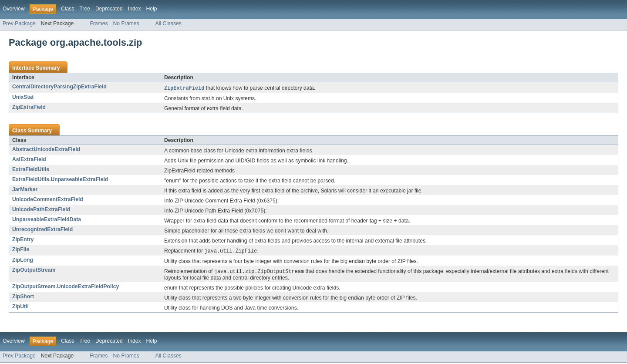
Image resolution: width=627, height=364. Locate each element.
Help (152, 9)
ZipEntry (23, 240)
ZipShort (23, 298)
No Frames (126, 24)
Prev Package (19, 24)
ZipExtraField (29, 108)
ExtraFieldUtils (31, 170)
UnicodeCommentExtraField (48, 200)
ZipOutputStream (34, 271)
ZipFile (21, 250)
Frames (99, 24)
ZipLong (23, 261)
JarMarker (25, 190)
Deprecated (109, 9)
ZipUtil (20, 308)
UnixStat (23, 98)
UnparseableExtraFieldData (47, 220)
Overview (14, 9)
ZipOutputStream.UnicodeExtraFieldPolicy (66, 288)
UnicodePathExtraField (41, 210)
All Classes (169, 24)
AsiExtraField (29, 160)
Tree (85, 9)
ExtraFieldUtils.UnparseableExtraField (60, 180)
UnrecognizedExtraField (42, 230)
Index (135, 9)
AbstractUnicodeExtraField (46, 150)
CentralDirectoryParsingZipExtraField (59, 87)
